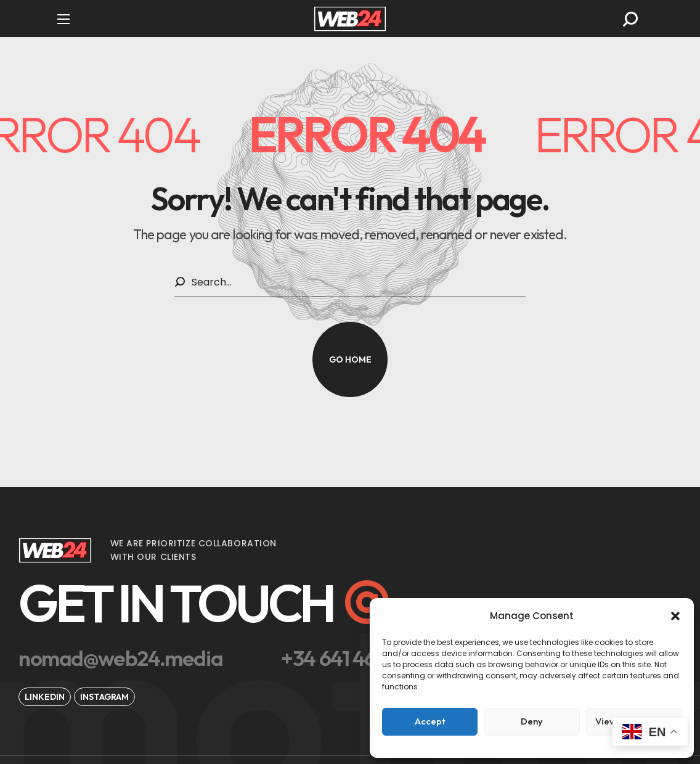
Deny (532, 721)
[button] (675, 616)
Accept (430, 721)
